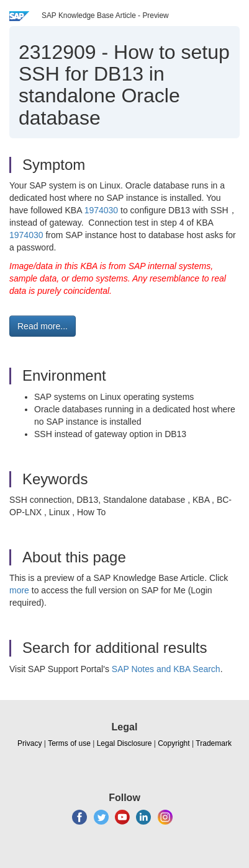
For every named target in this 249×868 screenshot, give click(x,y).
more (19, 590)
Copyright (174, 743)
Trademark (214, 743)
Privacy (29, 743)
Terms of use (69, 743)
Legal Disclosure (124, 743)
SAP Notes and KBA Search (166, 669)
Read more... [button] (43, 326)
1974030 (102, 210)
